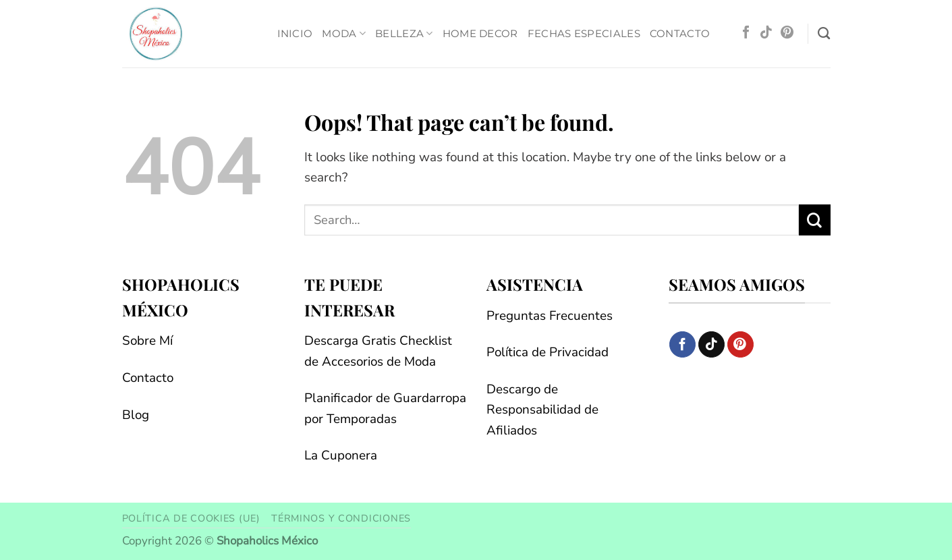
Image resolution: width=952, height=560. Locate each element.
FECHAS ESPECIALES (584, 33)
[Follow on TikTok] (766, 33)
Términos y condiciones (341, 518)
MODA (344, 34)
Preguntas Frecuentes (550, 316)
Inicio (295, 33)
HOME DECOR (480, 33)
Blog (136, 415)
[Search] (824, 34)
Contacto (680, 33)
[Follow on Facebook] (746, 33)
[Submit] (815, 220)
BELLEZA (404, 34)
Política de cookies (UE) (191, 518)
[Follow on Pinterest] (787, 33)
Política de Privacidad (548, 352)
